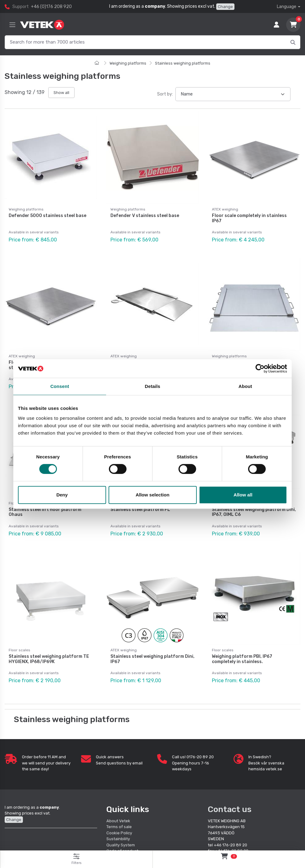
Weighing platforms (128, 63)
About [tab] (245, 386)
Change (225, 7)
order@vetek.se (268, 838)
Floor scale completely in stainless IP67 (249, 218)
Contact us (230, 790)
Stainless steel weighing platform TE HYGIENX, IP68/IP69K (49, 645)
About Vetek (118, 802)
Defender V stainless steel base (145, 216)
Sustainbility (119, 820)
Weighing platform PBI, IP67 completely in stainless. (242, 645)
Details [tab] (152, 386)
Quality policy (119, 838)
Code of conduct (122, 832)
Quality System (121, 826)
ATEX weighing (225, 209)
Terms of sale (119, 808)
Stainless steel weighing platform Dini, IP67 (152, 645)
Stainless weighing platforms (183, 63)
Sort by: (165, 94)
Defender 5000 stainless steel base (47, 216)
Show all (61, 93)
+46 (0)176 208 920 (51, 7)
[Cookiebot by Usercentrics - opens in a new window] (260, 368)
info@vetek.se (235, 838)
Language (287, 7)
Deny (62, 495)
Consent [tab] (60, 386)
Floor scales (19, 636)
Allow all (243, 495)
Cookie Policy (119, 814)
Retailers (115, 844)
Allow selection (152, 495)
